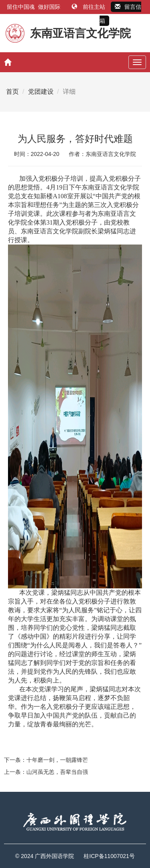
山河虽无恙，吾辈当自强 (57, 772)
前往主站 (89, 7)
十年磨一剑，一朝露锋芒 (57, 760)
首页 (12, 92)
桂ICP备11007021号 (109, 856)
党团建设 (41, 92)
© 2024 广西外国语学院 (45, 856)
